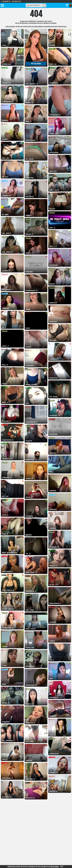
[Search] (44, 5)
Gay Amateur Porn (16, 1)
